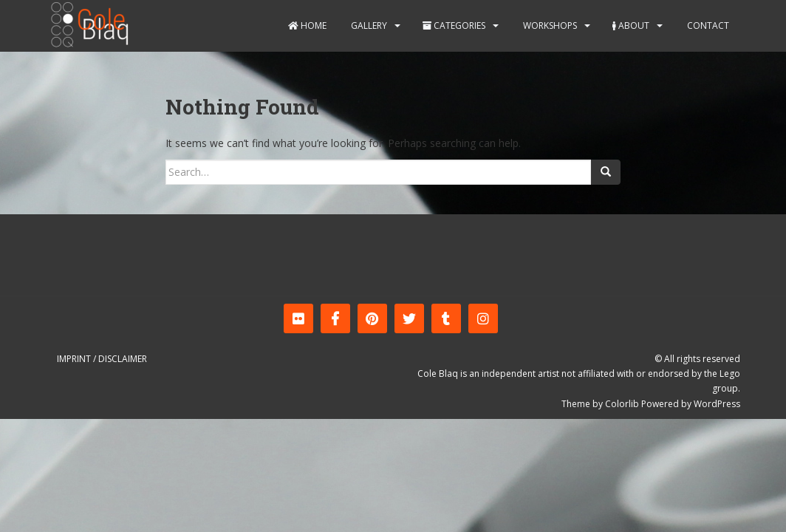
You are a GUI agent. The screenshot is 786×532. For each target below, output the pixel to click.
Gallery (368, 25)
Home (307, 25)
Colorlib (622, 404)
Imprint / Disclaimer (102, 359)
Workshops (549, 25)
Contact (707, 25)
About (631, 25)
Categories (454, 25)
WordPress (717, 404)
